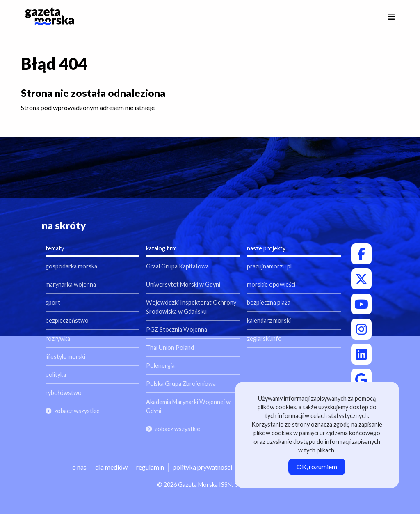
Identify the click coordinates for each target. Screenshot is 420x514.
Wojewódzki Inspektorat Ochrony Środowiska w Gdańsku (191, 307)
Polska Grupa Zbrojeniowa (181, 384)
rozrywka (58, 338)
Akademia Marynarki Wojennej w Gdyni (188, 406)
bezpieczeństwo (67, 320)
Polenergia (160, 366)
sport (53, 302)
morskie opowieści (271, 284)
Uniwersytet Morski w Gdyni (183, 284)
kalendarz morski (269, 320)
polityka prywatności (202, 467)
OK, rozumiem (317, 467)
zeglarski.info (264, 338)
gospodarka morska (71, 266)
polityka (56, 375)
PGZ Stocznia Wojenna (177, 329)
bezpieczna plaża (269, 302)
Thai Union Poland (170, 348)
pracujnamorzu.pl (269, 266)
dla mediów (111, 467)
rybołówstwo (64, 393)
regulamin (150, 467)
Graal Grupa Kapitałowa (177, 266)
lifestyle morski (65, 357)
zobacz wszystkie (77, 411)
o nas (79, 467)
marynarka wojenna (71, 284)
